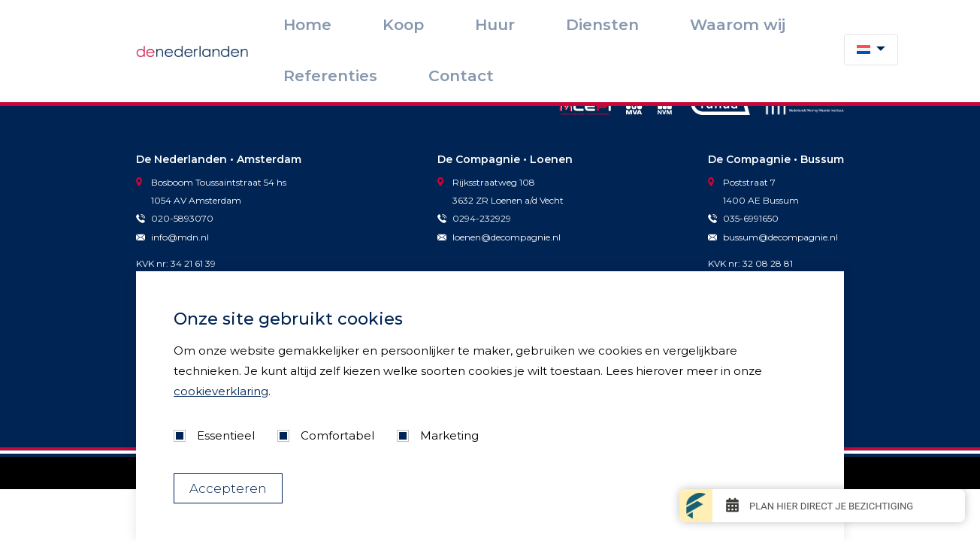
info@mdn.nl (172, 237)
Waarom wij (657, 24)
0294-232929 (474, 218)
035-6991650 (743, 218)
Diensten (584, 24)
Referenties (737, 24)
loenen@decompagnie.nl (499, 237)
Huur (528, 24)
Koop (482, 24)
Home (434, 24)
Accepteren (228, 488)
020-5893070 (175, 218)
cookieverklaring (221, 391)
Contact (808, 24)
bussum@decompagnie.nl (773, 237)
